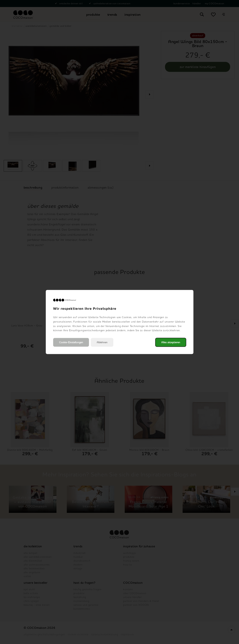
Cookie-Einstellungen (71, 342)
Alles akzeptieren (171, 342)
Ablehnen (102, 342)
